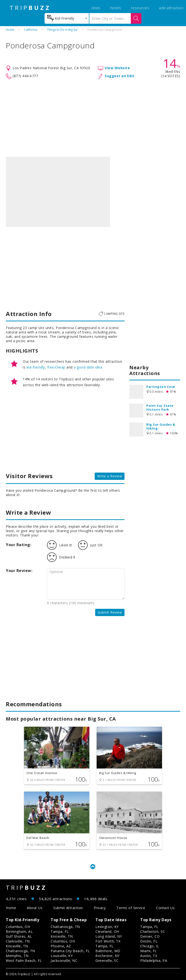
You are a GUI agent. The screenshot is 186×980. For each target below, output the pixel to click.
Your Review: (19, 571)
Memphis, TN (17, 956)
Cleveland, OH (107, 931)
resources (140, 8)
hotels (116, 8)
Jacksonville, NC (64, 961)
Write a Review (110, 476)
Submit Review (110, 612)
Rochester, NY (108, 956)
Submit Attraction (68, 908)
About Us (35, 908)
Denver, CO (150, 936)
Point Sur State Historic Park (160, 407)
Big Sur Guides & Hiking (161, 426)
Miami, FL (149, 951)
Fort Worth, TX (108, 941)
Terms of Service (131, 908)
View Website (117, 68)
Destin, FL (149, 941)
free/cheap (56, 367)
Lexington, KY (107, 927)
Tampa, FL (60, 931)
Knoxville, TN (17, 946)
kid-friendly (36, 367)
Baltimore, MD (108, 951)
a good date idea (88, 367)
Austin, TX (149, 956)
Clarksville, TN (18, 941)
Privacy (100, 908)
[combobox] (67, 18)
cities (96, 8)
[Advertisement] (93, 118)
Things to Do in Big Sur (62, 30)
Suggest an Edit (120, 76)
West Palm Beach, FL (24, 961)
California (31, 30)
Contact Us (165, 908)
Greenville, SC (107, 961)
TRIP (30, 8)
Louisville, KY (62, 956)
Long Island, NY (109, 936)
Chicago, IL (150, 946)
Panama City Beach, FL (70, 951)
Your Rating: (19, 545)
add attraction (171, 8)
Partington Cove (161, 387)
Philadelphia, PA (154, 961)
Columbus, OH (18, 927)
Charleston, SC (153, 931)
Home (10, 30)
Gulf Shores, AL (19, 936)
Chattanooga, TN (20, 951)
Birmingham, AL (19, 931)
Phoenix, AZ (61, 946)
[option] (58, 192)
